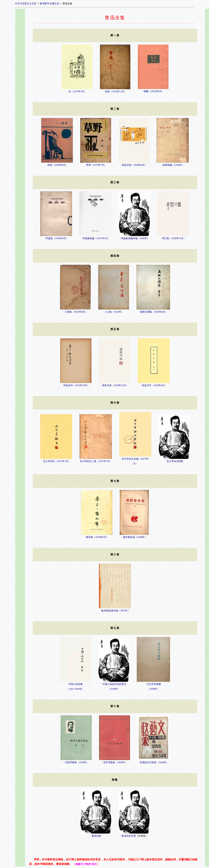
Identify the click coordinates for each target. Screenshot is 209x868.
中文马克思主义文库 (26, 4)
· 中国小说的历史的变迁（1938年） (114, 685)
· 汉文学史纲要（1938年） (153, 685)
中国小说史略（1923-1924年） (76, 685)
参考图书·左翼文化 (49, 4)
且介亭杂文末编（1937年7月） (135, 460)
